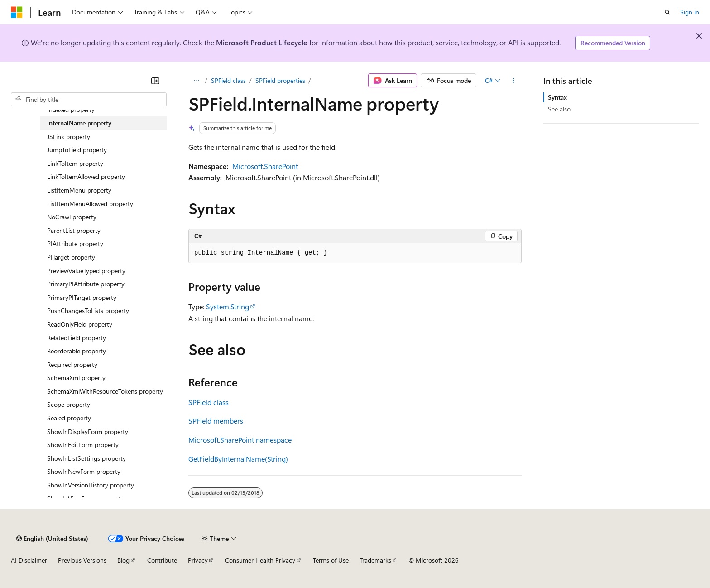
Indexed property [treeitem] (71, 109)
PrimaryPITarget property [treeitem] (82, 297)
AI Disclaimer (29, 560)
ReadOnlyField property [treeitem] (80, 324)
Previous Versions (82, 560)
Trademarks (375, 560)
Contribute (162, 560)
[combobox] (89, 100)
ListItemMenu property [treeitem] (79, 190)
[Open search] (667, 12)
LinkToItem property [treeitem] (75, 163)
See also (559, 109)
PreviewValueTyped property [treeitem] (86, 271)
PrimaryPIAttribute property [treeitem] (86, 284)
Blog (123, 560)
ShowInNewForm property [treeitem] (84, 471)
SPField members (216, 421)
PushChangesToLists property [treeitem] (88, 311)
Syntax (557, 97)
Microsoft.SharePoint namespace (240, 440)
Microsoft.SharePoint (265, 166)
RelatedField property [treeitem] (77, 338)
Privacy (198, 560)
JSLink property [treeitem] (69, 137)
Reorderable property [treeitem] (77, 351)
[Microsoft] (17, 12)
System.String (228, 306)
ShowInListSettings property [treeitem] (86, 458)
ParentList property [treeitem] (74, 230)
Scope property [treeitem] (69, 404)
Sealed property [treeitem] (69, 418)
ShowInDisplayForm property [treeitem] (88, 431)
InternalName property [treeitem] (79, 123)
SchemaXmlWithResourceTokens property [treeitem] (105, 391)
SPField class (228, 80)
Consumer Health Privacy (260, 560)
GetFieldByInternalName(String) (238, 459)
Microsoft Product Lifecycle (262, 42)
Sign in (690, 12)
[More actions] (514, 81)
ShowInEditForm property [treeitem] (83, 445)
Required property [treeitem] (72, 364)
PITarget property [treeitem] (71, 257)
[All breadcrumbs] (196, 81)
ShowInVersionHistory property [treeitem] (91, 485)
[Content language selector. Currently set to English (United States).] (52, 539)
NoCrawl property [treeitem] (72, 217)
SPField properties (280, 80)
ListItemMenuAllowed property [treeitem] (90, 204)
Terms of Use (331, 560)
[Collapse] (155, 81)
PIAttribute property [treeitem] (75, 243)
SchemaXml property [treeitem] (76, 378)
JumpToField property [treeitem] (77, 150)
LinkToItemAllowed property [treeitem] (86, 176)
